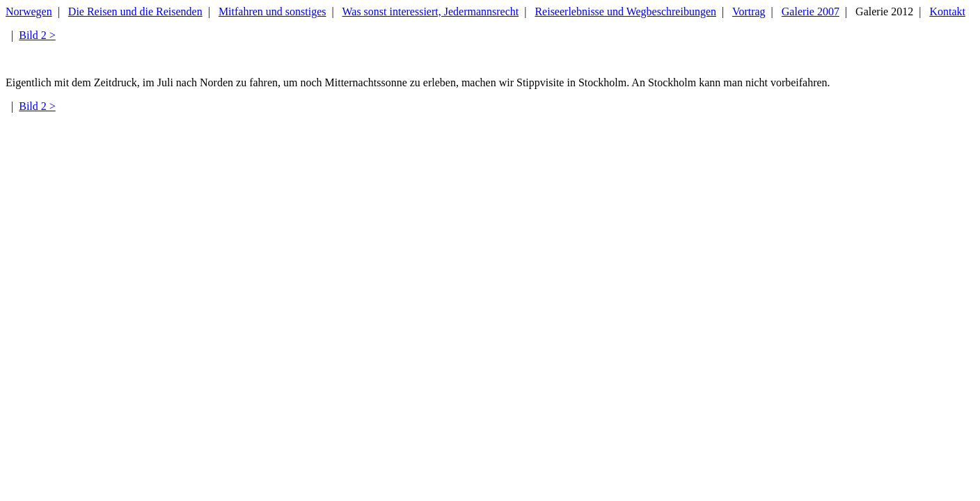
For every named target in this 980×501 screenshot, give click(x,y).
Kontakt (947, 11)
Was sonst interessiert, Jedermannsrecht (430, 11)
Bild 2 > (37, 35)
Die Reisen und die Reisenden (135, 11)
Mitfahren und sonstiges (272, 11)
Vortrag (749, 11)
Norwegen (29, 11)
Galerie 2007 (811, 11)
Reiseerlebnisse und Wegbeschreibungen (625, 11)
